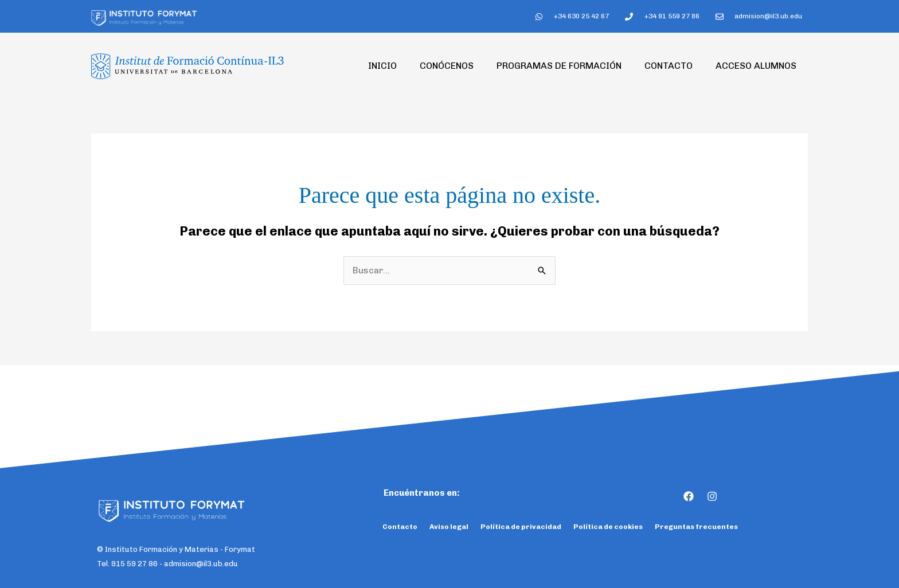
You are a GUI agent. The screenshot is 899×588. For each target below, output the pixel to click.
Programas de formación (559, 66)
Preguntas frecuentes (696, 527)
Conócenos (447, 66)
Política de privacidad (521, 527)
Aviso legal (449, 527)
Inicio (382, 66)
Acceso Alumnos (756, 66)
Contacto (669, 66)
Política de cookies (608, 527)
